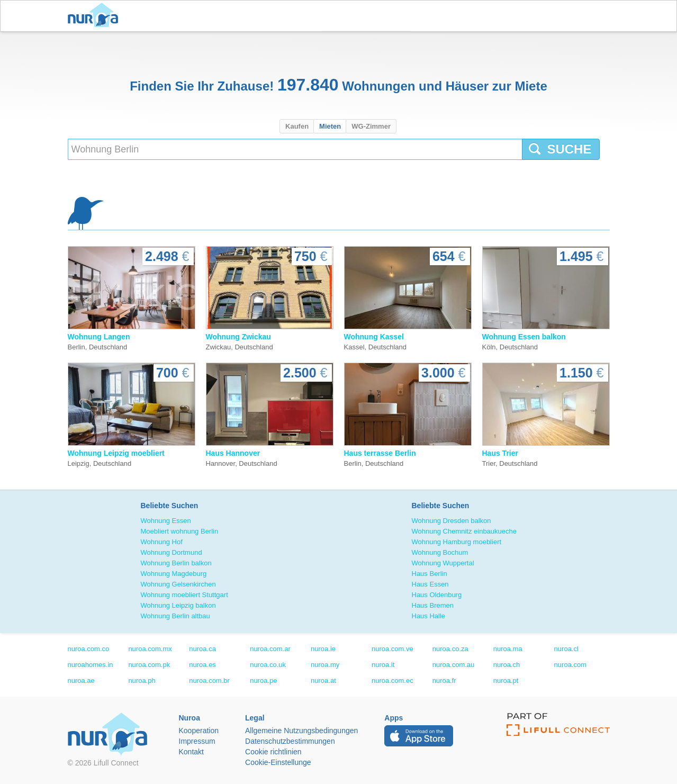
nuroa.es (202, 665)
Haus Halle (429, 616)
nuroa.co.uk (268, 665)
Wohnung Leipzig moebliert (116, 453)
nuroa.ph (142, 681)
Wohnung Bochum (440, 552)
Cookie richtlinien (273, 752)
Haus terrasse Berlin (380, 453)
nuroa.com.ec (392, 681)
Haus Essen (430, 584)
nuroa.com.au (454, 665)
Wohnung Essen (166, 521)
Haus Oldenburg (437, 595)
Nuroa (96, 16)
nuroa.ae (81, 681)
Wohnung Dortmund (171, 552)
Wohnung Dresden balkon (452, 521)
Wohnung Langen (99, 337)
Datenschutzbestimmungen (290, 741)
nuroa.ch (507, 665)
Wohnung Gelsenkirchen (178, 584)
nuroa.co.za (450, 649)
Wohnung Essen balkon (524, 337)
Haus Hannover (233, 453)
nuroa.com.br (209, 681)
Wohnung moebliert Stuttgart (184, 595)
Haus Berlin (430, 574)
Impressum (197, 741)
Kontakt (191, 752)
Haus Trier (500, 453)
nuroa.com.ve (392, 649)
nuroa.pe (263, 681)
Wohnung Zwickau (238, 337)
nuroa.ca (202, 649)
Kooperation (199, 731)
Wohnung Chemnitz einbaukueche (464, 531)
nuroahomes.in (91, 665)
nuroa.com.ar (270, 649)
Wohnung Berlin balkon (176, 563)
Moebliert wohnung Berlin (180, 531)
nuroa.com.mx (150, 649)
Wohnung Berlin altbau (175, 616)
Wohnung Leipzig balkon (178, 605)
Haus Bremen (433, 605)
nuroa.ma (508, 649)
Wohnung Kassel (374, 337)
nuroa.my (325, 665)
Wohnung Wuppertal (443, 563)
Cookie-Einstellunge (278, 762)
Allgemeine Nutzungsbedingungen (301, 731)
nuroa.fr (444, 681)
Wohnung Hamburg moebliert (457, 542)
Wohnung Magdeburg (174, 574)
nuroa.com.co (89, 649)
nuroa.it (383, 665)
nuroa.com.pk (149, 665)
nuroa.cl (566, 649)
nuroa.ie (323, 649)
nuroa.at (323, 681)
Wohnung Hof (162, 542)
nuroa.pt (506, 681)
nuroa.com (570, 665)
